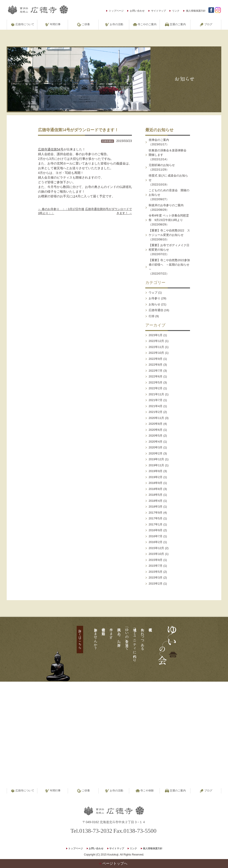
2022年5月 (156, 382)
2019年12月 (156, 459)
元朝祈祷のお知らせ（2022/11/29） (162, 167)
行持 (152, 316)
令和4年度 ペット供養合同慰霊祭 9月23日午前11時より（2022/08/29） (169, 220)
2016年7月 (156, 536)
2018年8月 (156, 489)
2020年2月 (156, 453)
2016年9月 (156, 530)
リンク (176, 11)
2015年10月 (156, 554)
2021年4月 (156, 406)
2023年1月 (156, 335)
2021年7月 (156, 400)
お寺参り (154, 298)
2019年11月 (156, 465)
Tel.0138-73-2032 (91, 831)
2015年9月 (156, 560)
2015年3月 (156, 578)
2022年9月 (156, 359)
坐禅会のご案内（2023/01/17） (159, 142)
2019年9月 (156, 471)
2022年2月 (156, 388)
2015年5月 (156, 572)
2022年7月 (156, 371)
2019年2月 (156, 477)
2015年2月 (156, 584)
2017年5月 (156, 518)
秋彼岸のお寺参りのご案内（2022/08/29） (166, 207)
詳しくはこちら (80, 637)
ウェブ (153, 292)
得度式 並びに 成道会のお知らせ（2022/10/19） (168, 180)
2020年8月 (156, 424)
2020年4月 (156, 442)
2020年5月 (156, 436)
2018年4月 (156, 501)
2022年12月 (156, 341)
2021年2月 (156, 412)
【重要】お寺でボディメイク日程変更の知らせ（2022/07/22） (169, 250)
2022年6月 (156, 376)
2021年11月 (156, 394)
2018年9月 (156, 483)
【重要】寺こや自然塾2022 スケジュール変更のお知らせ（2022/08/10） (169, 235)
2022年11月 (156, 347)
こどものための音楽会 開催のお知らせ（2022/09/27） (169, 195)
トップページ (116, 11)
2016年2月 (156, 542)
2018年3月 (156, 507)
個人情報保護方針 (196, 11)
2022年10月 (156, 353)
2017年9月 (156, 513)
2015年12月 (156, 548)
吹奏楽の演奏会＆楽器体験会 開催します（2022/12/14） (169, 155)
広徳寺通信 (108, 141)
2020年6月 (156, 430)
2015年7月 (156, 566)
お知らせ (154, 304)
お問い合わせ (137, 11)
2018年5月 (156, 495)
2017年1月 (156, 524)
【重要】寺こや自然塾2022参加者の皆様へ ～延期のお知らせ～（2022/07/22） (169, 267)
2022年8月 (156, 365)
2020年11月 (156, 418)
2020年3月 (156, 447)
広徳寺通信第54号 (51, 149)
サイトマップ (158, 11)
